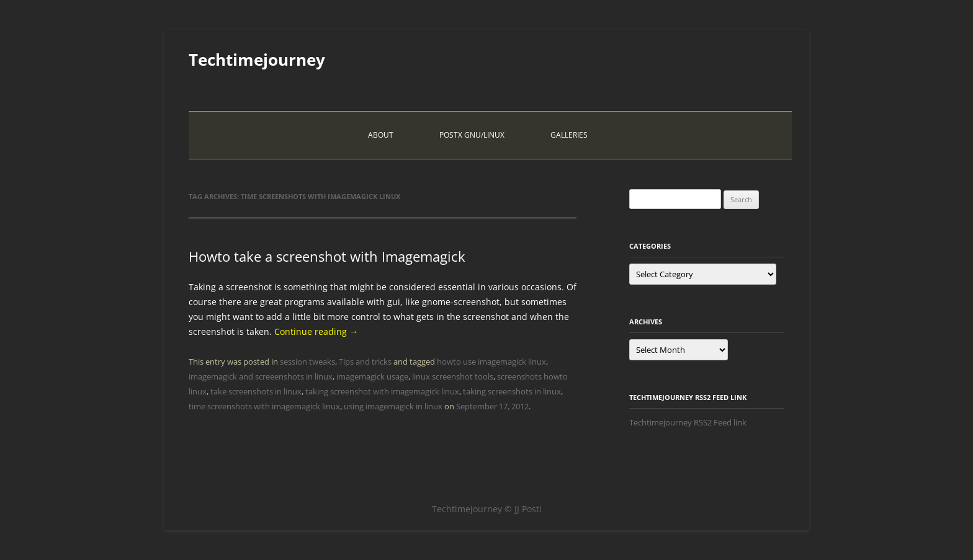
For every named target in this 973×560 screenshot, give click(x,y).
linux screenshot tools (453, 376)
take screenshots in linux (256, 391)
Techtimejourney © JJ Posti (487, 509)
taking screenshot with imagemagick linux (382, 391)
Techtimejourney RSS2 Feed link (688, 422)
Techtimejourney (257, 60)
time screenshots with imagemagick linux (264, 406)
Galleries (569, 135)
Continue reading (316, 331)
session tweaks (307, 362)
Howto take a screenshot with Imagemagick (327, 256)
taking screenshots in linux (512, 391)
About (381, 135)
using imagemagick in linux (393, 406)
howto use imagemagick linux (491, 362)
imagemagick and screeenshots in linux (261, 376)
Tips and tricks (365, 362)
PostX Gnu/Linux (472, 135)
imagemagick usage (372, 376)
